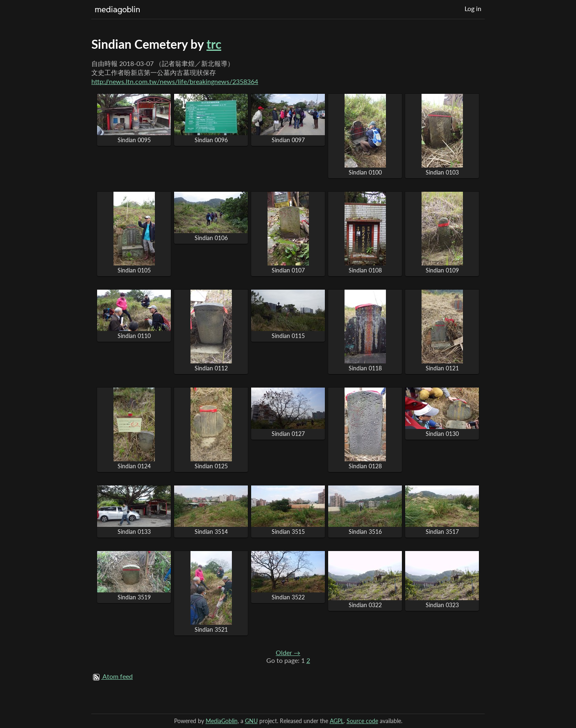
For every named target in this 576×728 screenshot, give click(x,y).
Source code (362, 721)
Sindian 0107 (288, 270)
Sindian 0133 (134, 532)
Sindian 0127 (288, 434)
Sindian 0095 (134, 140)
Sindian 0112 (211, 368)
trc (214, 44)
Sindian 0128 (365, 466)
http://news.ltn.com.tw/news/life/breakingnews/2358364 (175, 81)
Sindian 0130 (442, 434)
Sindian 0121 (442, 368)
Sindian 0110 (134, 336)
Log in (473, 8)
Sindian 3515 (288, 532)
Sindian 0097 (288, 140)
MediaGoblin (222, 721)
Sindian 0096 (211, 140)
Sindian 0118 (365, 368)
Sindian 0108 (365, 270)
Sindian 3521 (211, 629)
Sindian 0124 (134, 466)
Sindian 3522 (288, 597)
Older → (288, 652)
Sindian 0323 (442, 605)
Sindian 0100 (365, 172)
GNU (251, 721)
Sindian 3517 (442, 532)
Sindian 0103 (442, 172)
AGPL (337, 721)
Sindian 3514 (211, 532)
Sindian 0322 (365, 605)
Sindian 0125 (211, 466)
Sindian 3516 (365, 532)
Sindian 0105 (134, 270)
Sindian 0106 (211, 238)
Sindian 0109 (442, 270)
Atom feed (118, 676)
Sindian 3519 (134, 597)
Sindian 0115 (288, 336)
